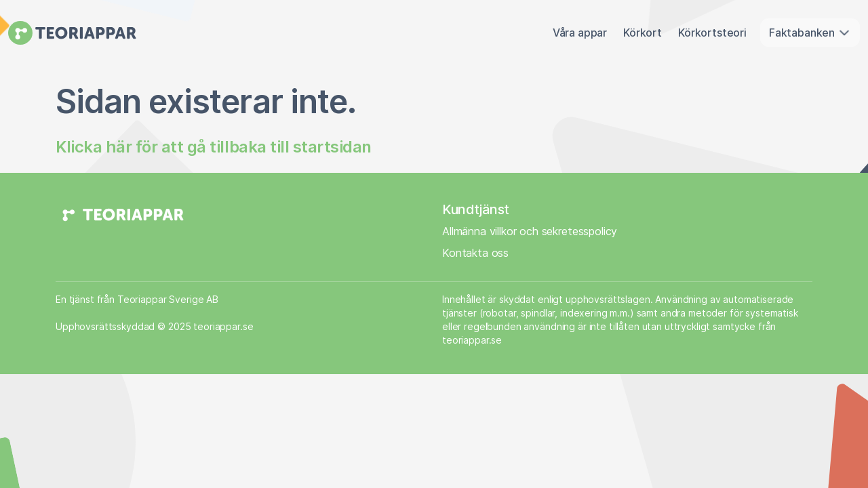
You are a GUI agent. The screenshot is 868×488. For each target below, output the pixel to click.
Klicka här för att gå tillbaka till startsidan (214, 147)
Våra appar (580, 33)
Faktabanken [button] (810, 33)
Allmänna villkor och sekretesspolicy (530, 231)
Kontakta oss (475, 253)
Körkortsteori (712, 33)
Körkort (643, 33)
